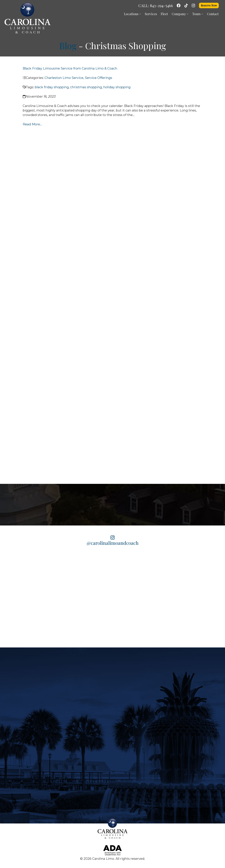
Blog (68, 46)
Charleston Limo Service (64, 78)
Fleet (164, 14)
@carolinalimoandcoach (113, 540)
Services (151, 14)
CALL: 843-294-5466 (156, 5)
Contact (213, 14)
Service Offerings (98, 78)
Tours (198, 14)
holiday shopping (117, 87)
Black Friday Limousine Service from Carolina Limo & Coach (70, 68)
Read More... (32, 124)
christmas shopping (86, 87)
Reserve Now (209, 5)
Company (180, 14)
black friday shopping (52, 87)
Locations (133, 14)
